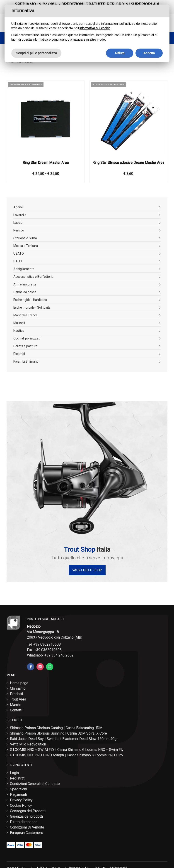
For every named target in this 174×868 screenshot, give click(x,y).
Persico (19, 230)
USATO (19, 253)
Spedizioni (18, 789)
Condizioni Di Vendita (27, 827)
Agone (18, 207)
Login (14, 773)
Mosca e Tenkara (26, 246)
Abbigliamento (24, 269)
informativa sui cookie (95, 28)
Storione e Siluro (25, 238)
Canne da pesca (25, 292)
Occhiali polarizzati (27, 338)
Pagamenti (18, 795)
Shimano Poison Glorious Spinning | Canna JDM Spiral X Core (58, 733)
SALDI (18, 261)
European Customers (27, 833)
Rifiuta (120, 53)
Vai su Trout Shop (87, 570)
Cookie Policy (21, 805)
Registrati (18, 778)
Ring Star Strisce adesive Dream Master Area (128, 163)
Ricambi (19, 354)
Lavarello (20, 215)
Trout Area (18, 699)
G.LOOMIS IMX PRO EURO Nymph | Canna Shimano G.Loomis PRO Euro (66, 755)
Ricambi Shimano (26, 361)
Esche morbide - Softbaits (32, 307)
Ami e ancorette (25, 284)
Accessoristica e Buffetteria (33, 277)
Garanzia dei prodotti (26, 816)
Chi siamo (18, 688)
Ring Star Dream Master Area (46, 163)
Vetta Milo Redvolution (28, 744)
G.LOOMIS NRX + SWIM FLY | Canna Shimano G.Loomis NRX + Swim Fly (67, 750)
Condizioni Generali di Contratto (35, 784)
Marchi (15, 705)
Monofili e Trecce (25, 315)
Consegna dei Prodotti (28, 811)
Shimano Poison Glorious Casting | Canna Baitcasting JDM (56, 728)
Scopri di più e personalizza (36, 53)
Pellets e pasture (25, 346)
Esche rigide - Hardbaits (30, 300)
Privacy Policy (21, 800)
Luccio (18, 223)
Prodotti (16, 694)
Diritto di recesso (24, 822)
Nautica (19, 331)
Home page (19, 683)
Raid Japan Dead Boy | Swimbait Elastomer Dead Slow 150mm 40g (63, 739)
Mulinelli (19, 323)
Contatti (16, 710)
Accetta (149, 53)
